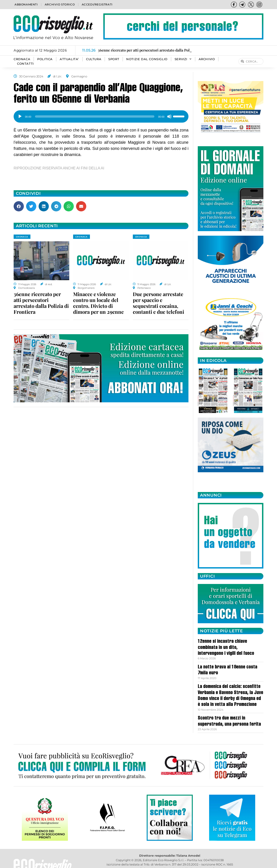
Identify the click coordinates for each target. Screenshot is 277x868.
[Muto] (169, 116)
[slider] (95, 116)
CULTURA (94, 59)
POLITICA (45, 59)
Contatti (25, 64)
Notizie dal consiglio (147, 59)
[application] (101, 115)
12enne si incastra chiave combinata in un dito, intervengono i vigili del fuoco (226, 648)
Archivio (207, 59)
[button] (19, 206)
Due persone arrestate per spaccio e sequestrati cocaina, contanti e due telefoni (158, 303)
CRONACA (22, 59)
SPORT (114, 59)
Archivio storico (60, 4)
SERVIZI (183, 59)
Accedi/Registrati (97, 4)
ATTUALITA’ (69, 59)
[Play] (20, 116)
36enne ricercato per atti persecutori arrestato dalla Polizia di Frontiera (41, 303)
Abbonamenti (26, 4)
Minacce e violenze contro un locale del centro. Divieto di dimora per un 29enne (98, 303)
